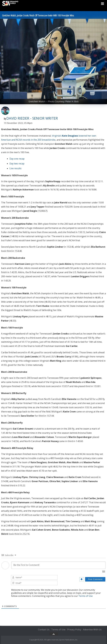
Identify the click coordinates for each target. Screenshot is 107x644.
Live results (15, 168)
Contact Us (44, 630)
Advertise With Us (92, 630)
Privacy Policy (74, 630)
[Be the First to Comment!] (58, 565)
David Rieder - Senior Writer (32, 118)
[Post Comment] (95, 579)
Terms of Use (86, 596)
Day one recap (17, 159)
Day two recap (17, 164)
